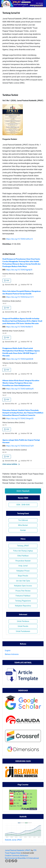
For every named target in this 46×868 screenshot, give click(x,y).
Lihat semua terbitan (10, 464)
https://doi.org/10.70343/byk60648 (20, 359)
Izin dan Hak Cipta (23, 581)
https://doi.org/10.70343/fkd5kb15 (19, 327)
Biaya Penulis (23, 576)
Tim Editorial (23, 520)
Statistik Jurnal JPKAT (13, 840)
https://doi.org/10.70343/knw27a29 (20, 446)
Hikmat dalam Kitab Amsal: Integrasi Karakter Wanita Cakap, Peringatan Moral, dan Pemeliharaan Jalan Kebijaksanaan (21, 383)
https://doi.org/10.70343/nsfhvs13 (19, 239)
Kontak (23, 530)
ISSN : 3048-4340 (23, 505)
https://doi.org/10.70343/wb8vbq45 (20, 389)
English (8, 651)
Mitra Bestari (23, 525)
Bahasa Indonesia (12, 654)
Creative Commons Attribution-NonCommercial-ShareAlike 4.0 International (22, 858)
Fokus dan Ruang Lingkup (23, 551)
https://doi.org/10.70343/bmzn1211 (20, 297)
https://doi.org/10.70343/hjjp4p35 (19, 270)
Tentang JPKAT (23, 546)
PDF (8, 281)
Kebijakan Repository (23, 606)
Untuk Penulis (23, 626)
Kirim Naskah (23, 491)
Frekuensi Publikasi (23, 596)
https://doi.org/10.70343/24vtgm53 (20, 419)
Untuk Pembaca (23, 621)
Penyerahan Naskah (23, 561)
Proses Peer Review (23, 591)
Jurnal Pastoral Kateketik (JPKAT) (18, 850)
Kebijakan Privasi (23, 571)
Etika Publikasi (23, 556)
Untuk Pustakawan (23, 631)
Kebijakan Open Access (23, 586)
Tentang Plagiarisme (23, 601)
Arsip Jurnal (23, 566)
